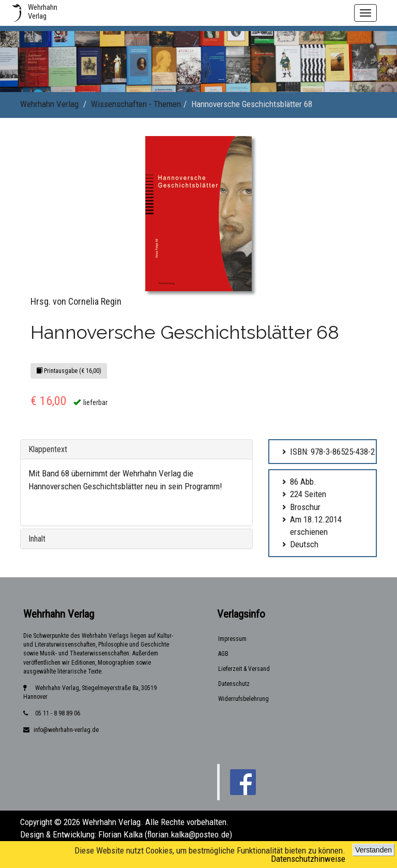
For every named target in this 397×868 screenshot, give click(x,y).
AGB (223, 654)
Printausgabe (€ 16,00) (69, 371)
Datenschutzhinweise (308, 859)
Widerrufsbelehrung (243, 699)
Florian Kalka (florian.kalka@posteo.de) (165, 834)
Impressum (232, 639)
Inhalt (37, 539)
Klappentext (48, 449)
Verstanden (373, 850)
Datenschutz (234, 684)
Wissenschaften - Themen (136, 104)
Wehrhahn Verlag (49, 104)
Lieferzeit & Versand (244, 669)
